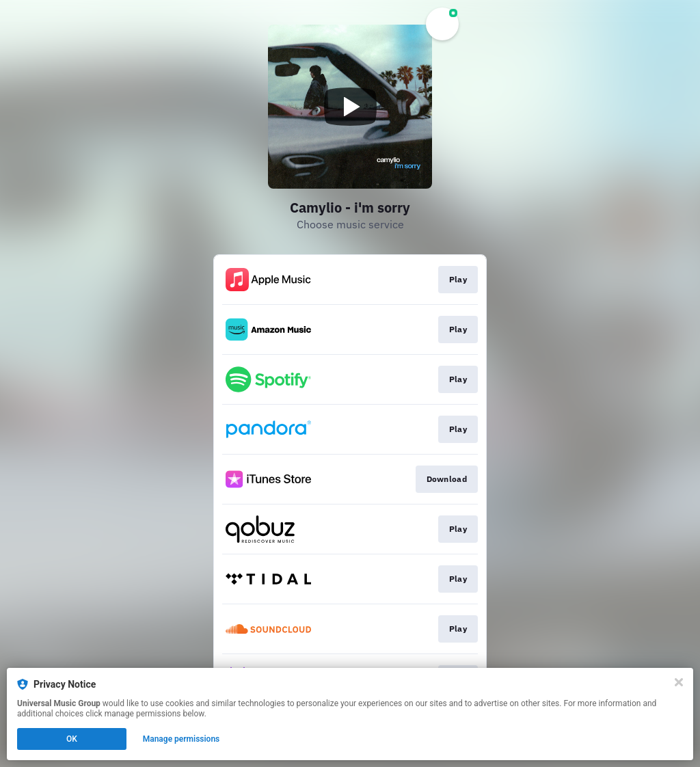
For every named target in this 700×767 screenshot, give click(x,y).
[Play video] (350, 107)
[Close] (679, 682)
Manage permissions (181, 739)
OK (72, 739)
